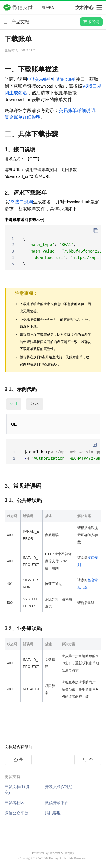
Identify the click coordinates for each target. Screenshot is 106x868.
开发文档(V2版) (59, 787)
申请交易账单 (39, 79)
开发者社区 (14, 803)
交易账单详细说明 (77, 110)
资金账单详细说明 (23, 117)
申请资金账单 (64, 79)
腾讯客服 (53, 813)
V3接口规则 (21, 202)
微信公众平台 (16, 813)
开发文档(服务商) (17, 790)
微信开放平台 (57, 803)
